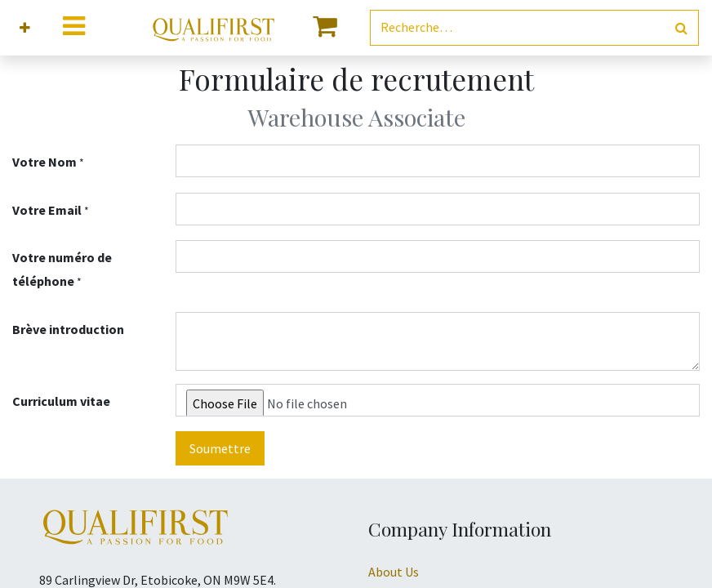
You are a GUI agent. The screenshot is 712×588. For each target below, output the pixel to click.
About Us (394, 572)
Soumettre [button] (220, 448)
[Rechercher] (681, 28)
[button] (25, 28)
